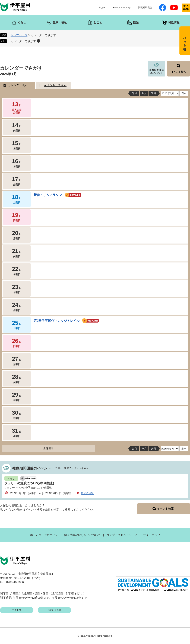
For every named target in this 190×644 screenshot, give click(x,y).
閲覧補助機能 (145, 7)
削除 (39, 41)
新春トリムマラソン (48, 195)
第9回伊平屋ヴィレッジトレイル (56, 321)
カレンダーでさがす (23, 41)
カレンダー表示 (18, 85)
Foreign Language (122, 7)
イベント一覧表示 (55, 85)
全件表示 (48, 448)
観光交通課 (87, 493)
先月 (134, 93)
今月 (144, 93)
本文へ (102, 7)
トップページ (19, 35)
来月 (154, 93)
